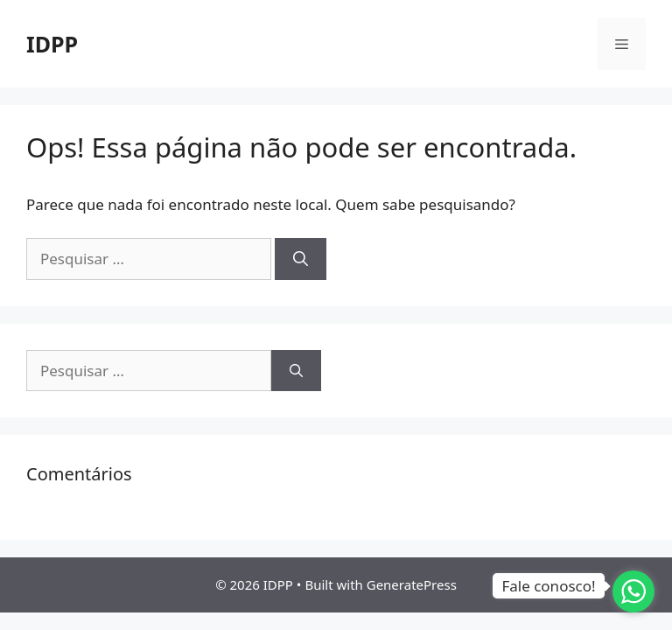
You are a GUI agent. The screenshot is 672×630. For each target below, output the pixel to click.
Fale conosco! (548, 586)
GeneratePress (412, 584)
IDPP (52, 44)
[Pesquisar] (301, 259)
